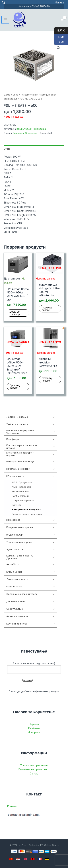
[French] (40, 859)
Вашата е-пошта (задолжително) (34, 668)
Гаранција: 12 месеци (25, 133)
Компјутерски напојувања (31, 129)
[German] (47, 859)
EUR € (60, 31)
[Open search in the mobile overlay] (4, 2)
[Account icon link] (60, 2)
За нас (34, 773)
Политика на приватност (34, 769)
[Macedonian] (11, 859)
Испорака (34, 732)
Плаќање (34, 728)
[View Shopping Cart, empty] (62, 20)
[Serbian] (18, 859)
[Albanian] (33, 859)
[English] (25, 859)
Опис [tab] (7, 149)
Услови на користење (34, 765)
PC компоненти (29, 95)
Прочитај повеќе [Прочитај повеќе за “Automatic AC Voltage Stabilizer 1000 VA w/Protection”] (47, 309)
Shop (16, 95)
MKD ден (59, 40)
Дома (7, 95)
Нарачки (34, 724)
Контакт (12, 806)
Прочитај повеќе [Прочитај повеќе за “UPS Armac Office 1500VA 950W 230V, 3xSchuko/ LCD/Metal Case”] (15, 386)
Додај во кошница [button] (15, 313)
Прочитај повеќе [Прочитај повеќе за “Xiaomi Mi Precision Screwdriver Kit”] (47, 379)
